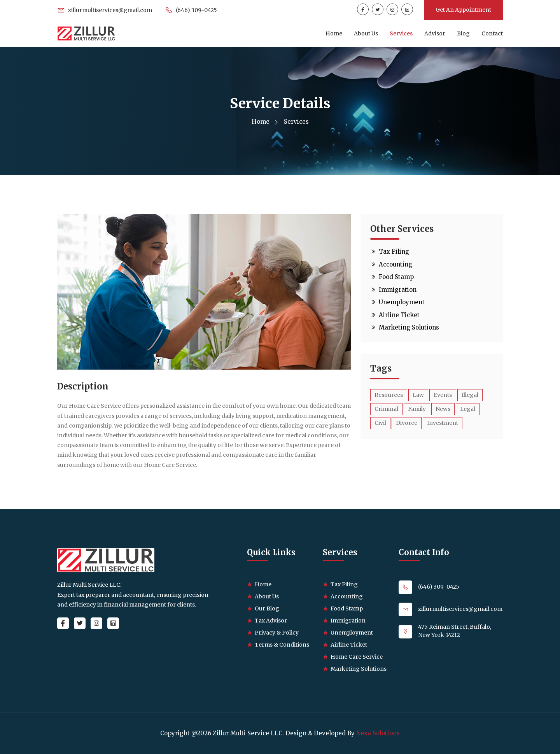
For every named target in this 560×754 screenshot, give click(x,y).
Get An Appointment (463, 10)
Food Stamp (392, 277)
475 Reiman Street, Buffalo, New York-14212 (455, 631)
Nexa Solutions (378, 733)
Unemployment (397, 302)
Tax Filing (390, 252)
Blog (463, 33)
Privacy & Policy (277, 633)
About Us (366, 33)
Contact (492, 33)
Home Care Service (357, 657)
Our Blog (267, 608)
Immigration (393, 290)
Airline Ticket (395, 315)
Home (334, 33)
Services (401, 33)
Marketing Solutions (405, 327)
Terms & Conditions (282, 645)
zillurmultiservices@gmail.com (105, 10)
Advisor (435, 33)
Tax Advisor (271, 621)
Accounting (391, 264)
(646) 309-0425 (191, 10)
